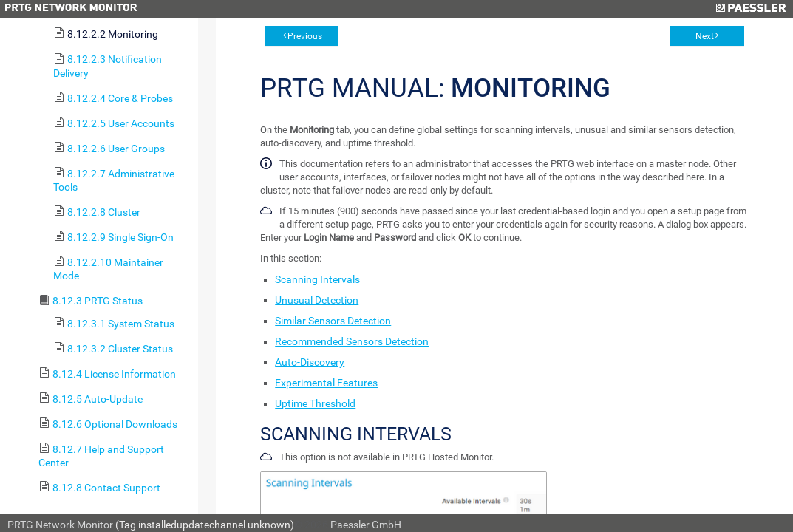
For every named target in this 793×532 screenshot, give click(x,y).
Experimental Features (326, 383)
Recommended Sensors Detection (352, 341)
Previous (305, 36)
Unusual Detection (317, 300)
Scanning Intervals (317, 279)
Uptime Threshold (315, 403)
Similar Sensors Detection (333, 321)
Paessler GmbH (366, 525)
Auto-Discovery (310, 362)
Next (705, 36)
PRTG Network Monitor (60, 525)
